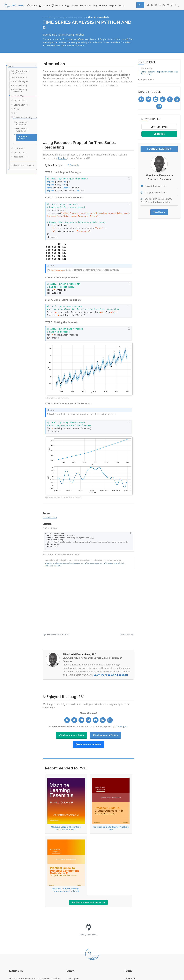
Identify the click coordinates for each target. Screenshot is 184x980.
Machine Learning (77, 945)
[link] (44, 5)
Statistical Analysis (77, 939)
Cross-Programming (76, 17)
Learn (45, 17)
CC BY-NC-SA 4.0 (50, 517)
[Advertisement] (88, 112)
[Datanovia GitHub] (156, 5)
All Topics (72, 926)
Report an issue (146, 79)
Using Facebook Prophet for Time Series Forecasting (159, 73)
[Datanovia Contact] (160, 5)
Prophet (62, 158)
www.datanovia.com (155, 186)
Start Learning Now (22, 957)
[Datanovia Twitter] (148, 5)
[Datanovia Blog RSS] (164, 5)
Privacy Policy (132, 945)
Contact (129, 932)
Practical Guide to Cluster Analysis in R (111, 752)
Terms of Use (132, 951)
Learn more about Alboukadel (111, 622)
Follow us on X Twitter (105, 683)
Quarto (15, 975)
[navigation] (36, 66)
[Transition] (127, 582)
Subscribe (159, 134)
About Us (129, 926)
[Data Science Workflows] (56, 582)
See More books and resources (88, 850)
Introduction (147, 68)
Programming (57, 17)
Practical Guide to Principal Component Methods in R (66, 813)
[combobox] (177, 5)
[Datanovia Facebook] (152, 5)
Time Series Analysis (98, 17)
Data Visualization (77, 932)
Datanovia (124, 965)
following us (121, 674)
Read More (159, 212)
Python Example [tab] (54, 165)
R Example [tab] (73, 165)
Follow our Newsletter (71, 683)
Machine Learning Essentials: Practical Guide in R (66, 752)
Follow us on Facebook (88, 692)
